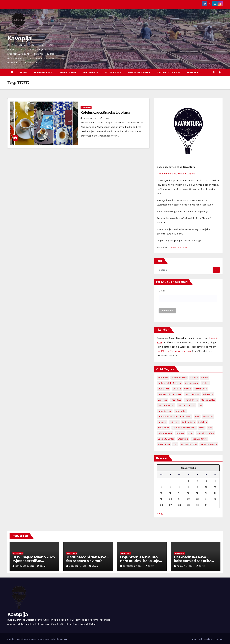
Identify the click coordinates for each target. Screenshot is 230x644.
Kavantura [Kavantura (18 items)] (208, 417)
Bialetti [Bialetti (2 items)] (206, 383)
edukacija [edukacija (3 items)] (208, 394)
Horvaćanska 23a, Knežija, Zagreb (176, 174)
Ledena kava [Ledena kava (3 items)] (188, 422)
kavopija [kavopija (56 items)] (162, 422)
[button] (214, 72)
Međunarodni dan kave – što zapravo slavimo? (88, 559)
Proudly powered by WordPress (22, 639)
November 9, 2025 (25, 566)
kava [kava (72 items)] (197, 417)
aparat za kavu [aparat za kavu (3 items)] (179, 378)
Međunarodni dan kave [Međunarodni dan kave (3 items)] (184, 428)
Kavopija (19, 38)
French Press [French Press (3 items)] (191, 400)
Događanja (91, 72)
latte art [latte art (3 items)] (174, 422)
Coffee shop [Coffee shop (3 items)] (201, 389)
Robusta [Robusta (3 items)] (180, 433)
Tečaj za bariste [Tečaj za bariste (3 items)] (199, 439)
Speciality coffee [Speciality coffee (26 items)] (205, 433)
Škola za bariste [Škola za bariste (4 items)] (209, 444)
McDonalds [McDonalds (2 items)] (163, 428)
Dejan (105, 118)
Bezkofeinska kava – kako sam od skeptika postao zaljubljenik (193, 561)
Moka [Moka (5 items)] (202, 428)
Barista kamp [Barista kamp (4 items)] (192, 383)
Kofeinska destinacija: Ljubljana (105, 113)
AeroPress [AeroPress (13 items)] (163, 378)
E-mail (162, 291)
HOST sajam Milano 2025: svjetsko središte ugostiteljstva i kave (34, 561)
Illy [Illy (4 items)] (201, 405)
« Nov (160, 514)
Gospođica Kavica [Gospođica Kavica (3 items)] (187, 405)
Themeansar (62, 639)
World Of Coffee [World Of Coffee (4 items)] (189, 444)
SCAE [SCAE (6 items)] (190, 433)
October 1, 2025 (78, 566)
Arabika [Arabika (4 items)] (194, 378)
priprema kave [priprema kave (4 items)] (165, 433)
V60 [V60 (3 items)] (175, 444)
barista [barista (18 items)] (205, 378)
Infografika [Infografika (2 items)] (180, 411)
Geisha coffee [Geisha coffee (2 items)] (208, 400)
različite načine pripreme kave (174, 351)
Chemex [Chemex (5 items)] (177, 389)
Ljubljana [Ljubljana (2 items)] (203, 422)
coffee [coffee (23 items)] (188, 389)
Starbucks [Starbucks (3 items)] (183, 439)
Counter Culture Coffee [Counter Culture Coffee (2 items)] (170, 394)
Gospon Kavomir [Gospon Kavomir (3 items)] (166, 405)
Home (24, 72)
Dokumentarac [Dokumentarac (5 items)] (192, 394)
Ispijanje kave (68, 72)
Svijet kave (112, 72)
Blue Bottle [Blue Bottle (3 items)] (164, 389)
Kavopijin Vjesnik (139, 72)
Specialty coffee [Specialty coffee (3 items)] (166, 439)
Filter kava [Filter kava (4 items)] (176, 400)
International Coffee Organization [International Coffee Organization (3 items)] (175, 417)
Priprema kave (43, 72)
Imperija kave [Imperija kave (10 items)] (165, 411)
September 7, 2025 (133, 566)
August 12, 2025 (186, 566)
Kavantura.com (178, 247)
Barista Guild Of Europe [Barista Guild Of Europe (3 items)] (170, 383)
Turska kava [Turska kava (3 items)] (164, 444)
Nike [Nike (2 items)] (210, 428)
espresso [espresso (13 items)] (163, 400)
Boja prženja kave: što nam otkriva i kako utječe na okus (142, 561)
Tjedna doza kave (168, 72)
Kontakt (193, 72)
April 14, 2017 (91, 118)
